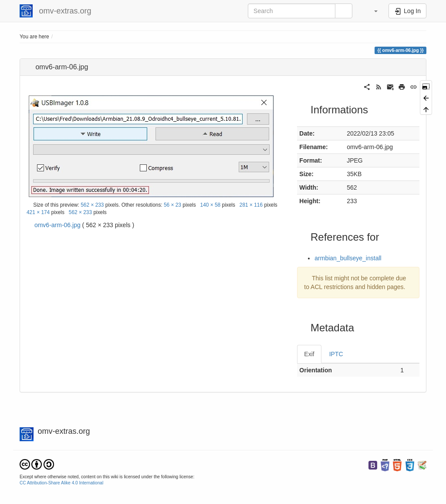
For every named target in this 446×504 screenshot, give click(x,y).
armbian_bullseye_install (348, 258)
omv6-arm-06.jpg (57, 225)
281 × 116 (251, 205)
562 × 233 (92, 205)
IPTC (336, 354)
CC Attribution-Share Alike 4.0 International (61, 483)
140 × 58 (211, 205)
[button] (372, 11)
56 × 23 (172, 205)
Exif (309, 354)
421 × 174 (38, 212)
